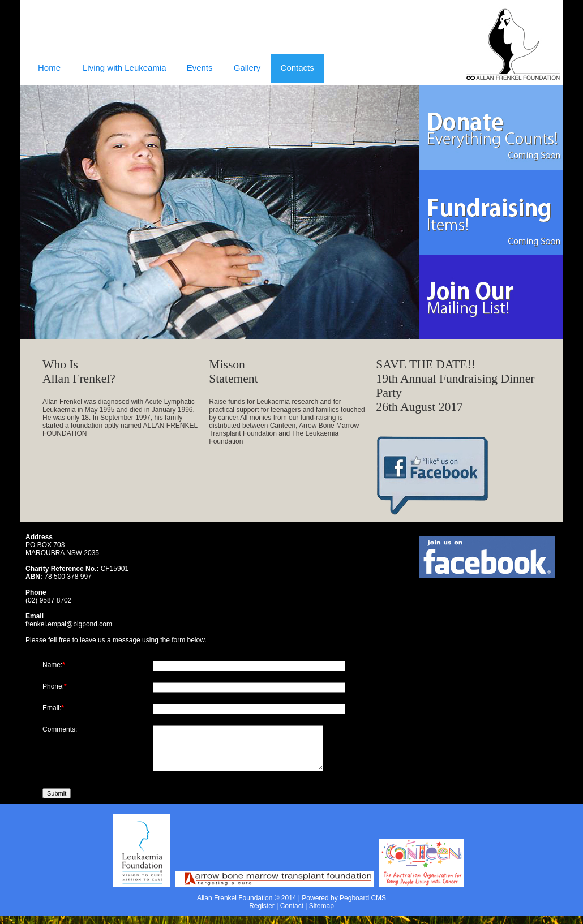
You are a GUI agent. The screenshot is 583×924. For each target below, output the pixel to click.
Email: (52, 708)
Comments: (60, 729)
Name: (52, 665)
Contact (292, 914)
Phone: (53, 686)
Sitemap (321, 914)
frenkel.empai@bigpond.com (69, 624)
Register (262, 914)
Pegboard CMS (363, 906)
